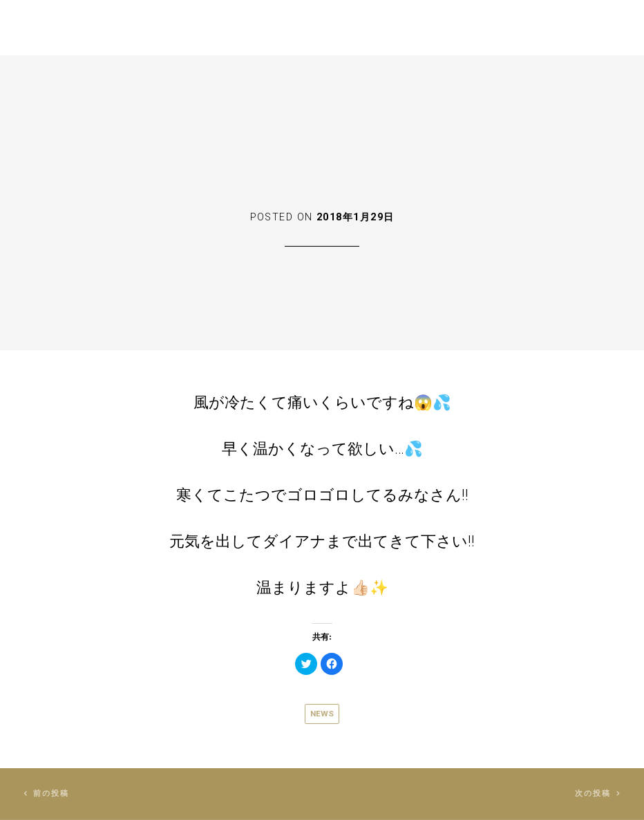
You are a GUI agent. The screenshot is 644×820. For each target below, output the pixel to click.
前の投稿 (51, 793)
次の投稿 (593, 793)
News (322, 714)
